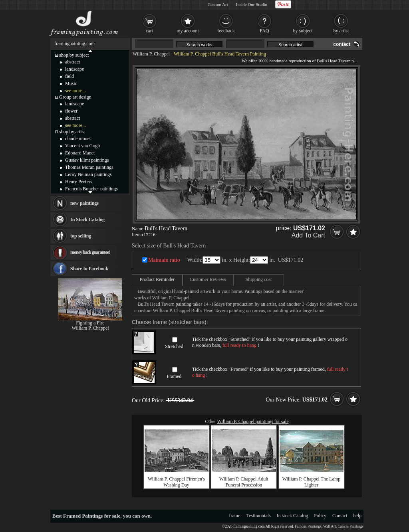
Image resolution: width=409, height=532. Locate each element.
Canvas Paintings (350, 526)
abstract (72, 62)
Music (71, 83)
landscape (74, 69)
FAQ (264, 31)
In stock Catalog (293, 516)
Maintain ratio (164, 260)
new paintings (84, 203)
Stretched (174, 346)
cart (149, 31)
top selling (81, 236)
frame (235, 516)
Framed (174, 376)
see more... (75, 91)
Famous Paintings (308, 526)
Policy (320, 516)
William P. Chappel (151, 54)
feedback (226, 31)
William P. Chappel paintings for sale (253, 421)
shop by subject (74, 55)
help (357, 516)
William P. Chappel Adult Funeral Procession (244, 482)
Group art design (75, 97)
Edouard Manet (80, 153)
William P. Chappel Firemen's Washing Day (176, 482)
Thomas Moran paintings (89, 167)
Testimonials (259, 516)
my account (188, 31)
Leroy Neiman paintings (88, 174)
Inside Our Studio (252, 4)
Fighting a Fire (90, 323)
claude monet (78, 138)
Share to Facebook (89, 269)
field (69, 76)
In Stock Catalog (87, 220)
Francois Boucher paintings (91, 189)
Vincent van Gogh (82, 146)
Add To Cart (308, 235)
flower (71, 111)
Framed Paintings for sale (92, 516)
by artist (341, 31)
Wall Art (330, 526)
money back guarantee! (90, 252)
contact (342, 44)
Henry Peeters (79, 182)
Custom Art (218, 4)
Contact (340, 516)
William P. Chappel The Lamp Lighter (312, 482)
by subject (303, 31)
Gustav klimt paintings (87, 160)
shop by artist (72, 132)
